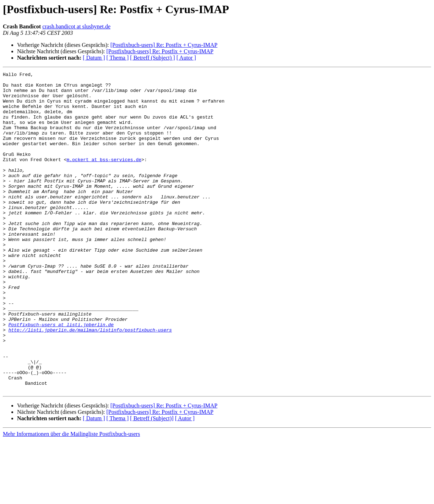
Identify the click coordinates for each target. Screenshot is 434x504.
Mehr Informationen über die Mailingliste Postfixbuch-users (71, 498)
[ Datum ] (94, 58)
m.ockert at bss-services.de (104, 177)
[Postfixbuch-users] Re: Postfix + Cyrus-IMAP (164, 45)
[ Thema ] (118, 58)
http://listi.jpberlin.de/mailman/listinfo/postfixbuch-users (90, 382)
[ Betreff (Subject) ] (152, 58)
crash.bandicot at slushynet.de (76, 26)
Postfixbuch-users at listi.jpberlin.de (61, 376)
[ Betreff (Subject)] (152, 482)
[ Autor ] (186, 58)
